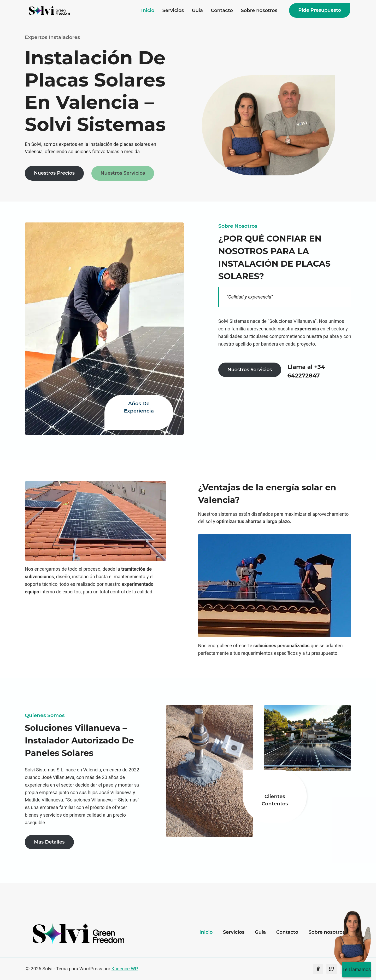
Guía (197, 10)
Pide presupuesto (320, 10)
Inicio (148, 10)
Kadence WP (125, 969)
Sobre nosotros (259, 10)
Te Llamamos (357, 969)
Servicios (173, 10)
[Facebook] (318, 969)
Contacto (222, 10)
